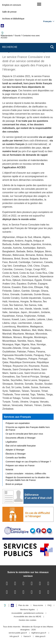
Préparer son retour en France (20, 465)
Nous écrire (38, 605)
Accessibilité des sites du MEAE (27, 617)
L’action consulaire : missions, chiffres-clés (26, 474)
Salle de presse (9, 12)
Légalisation (11, 442)
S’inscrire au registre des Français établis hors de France (28, 429)
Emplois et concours (11, 5)
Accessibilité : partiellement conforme (27, 613)
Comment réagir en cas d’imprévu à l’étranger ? (28, 462)
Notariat (9, 470)
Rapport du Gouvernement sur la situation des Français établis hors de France (28, 479)
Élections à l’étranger (16, 454)
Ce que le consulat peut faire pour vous (24, 434)
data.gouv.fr (40, 636)
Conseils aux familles (16, 458)
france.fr (27, 636)
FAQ (50, 605)
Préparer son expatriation (18, 423)
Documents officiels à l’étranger (21, 438)
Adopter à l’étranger (15, 450)
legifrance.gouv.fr (39, 633)
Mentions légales (27, 610)
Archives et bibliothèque (13, 19)
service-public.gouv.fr (18, 633)
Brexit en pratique (14, 484)
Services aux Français (17, 417)
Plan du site (23, 605)
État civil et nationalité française (21, 446)
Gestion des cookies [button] (28, 620)
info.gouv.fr (14, 636)
